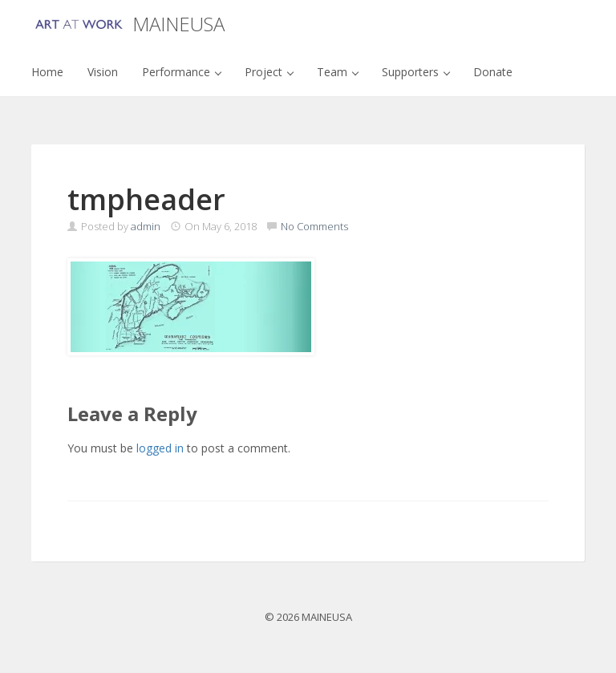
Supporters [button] (416, 72)
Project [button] (269, 72)
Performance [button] (182, 72)
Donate (493, 72)
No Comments (314, 226)
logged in (160, 448)
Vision (103, 72)
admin (146, 226)
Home (47, 72)
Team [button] (338, 72)
